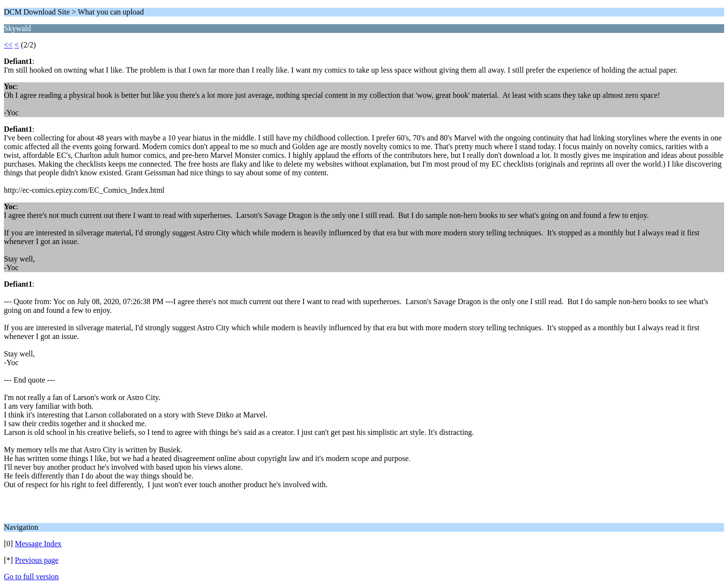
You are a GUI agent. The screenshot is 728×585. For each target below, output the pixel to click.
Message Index (38, 544)
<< (8, 45)
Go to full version (31, 577)
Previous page (37, 560)
